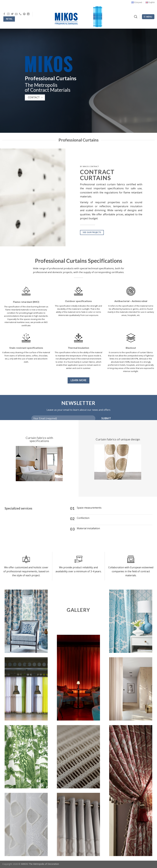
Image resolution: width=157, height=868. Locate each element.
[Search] (136, 17)
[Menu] (148, 17)
